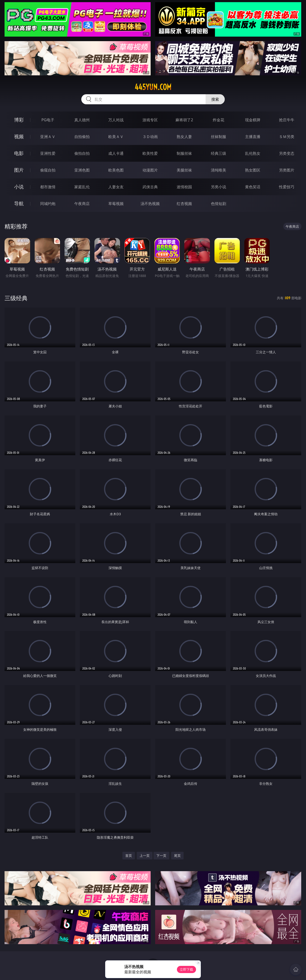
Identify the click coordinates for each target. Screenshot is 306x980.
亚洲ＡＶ (48, 137)
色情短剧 (219, 204)
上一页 (145, 855)
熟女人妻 (184, 137)
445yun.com (153, 87)
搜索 (215, 99)
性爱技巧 (287, 187)
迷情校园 (184, 187)
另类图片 (287, 170)
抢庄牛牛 (287, 120)
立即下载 (186, 969)
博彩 (19, 120)
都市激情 (48, 187)
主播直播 (253, 137)
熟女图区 (253, 170)
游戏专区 (150, 120)
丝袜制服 (219, 137)
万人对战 (116, 120)
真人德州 (82, 120)
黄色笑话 (253, 187)
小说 (19, 187)
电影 (19, 153)
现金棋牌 (253, 120)
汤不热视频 (150, 204)
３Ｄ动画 (150, 137)
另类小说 (219, 187)
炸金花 (219, 120)
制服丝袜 (184, 153)
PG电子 (48, 120)
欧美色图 (116, 170)
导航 (19, 203)
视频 (19, 136)
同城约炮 (48, 204)
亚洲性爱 (48, 153)
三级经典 (16, 298)
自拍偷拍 (82, 137)
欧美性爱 (150, 153)
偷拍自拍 (82, 153)
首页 (129, 855)
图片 (19, 170)
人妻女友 (116, 187)
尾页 (177, 855)
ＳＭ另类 (287, 137)
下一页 (161, 855)
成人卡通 (116, 153)
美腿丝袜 (184, 170)
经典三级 (219, 153)
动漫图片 (150, 170)
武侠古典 (150, 187)
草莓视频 (116, 204)
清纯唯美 (219, 170)
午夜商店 (82, 204)
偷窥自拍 (48, 170)
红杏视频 (184, 204)
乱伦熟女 (253, 153)
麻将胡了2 (184, 120)
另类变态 (287, 153)
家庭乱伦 (82, 187)
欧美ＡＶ (116, 137)
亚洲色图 (82, 170)
